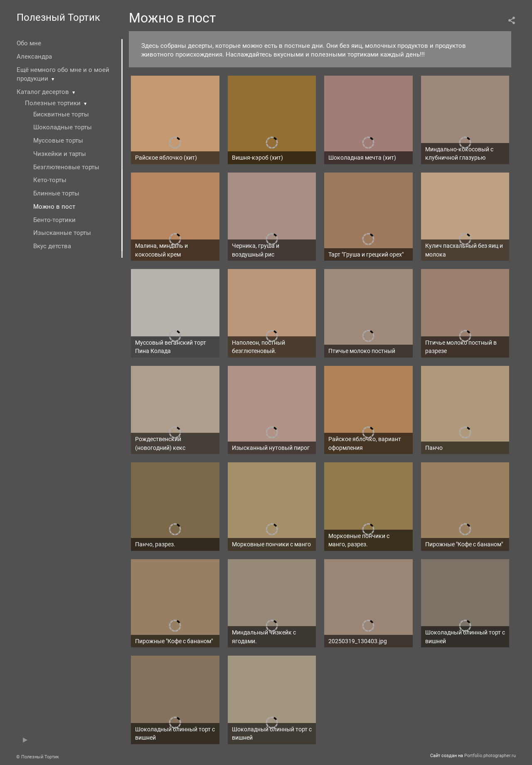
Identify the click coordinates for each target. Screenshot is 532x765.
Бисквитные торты (61, 114)
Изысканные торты (62, 233)
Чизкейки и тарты (60, 154)
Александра (34, 57)
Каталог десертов (43, 92)
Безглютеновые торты (66, 167)
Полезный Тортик (58, 17)
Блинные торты (56, 193)
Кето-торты (50, 180)
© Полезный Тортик (38, 757)
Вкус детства (52, 246)
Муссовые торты (58, 141)
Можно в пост (54, 207)
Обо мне (29, 43)
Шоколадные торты (63, 127)
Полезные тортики (53, 103)
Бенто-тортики (54, 220)
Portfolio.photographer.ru (490, 756)
